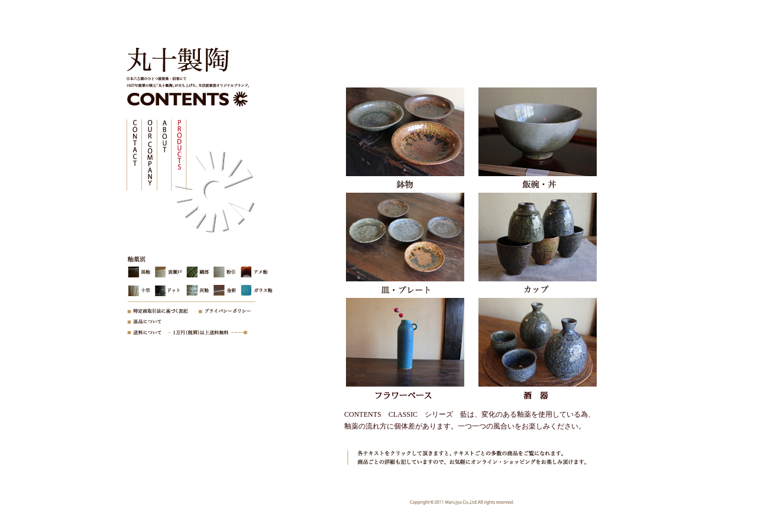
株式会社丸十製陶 (174, 62)
